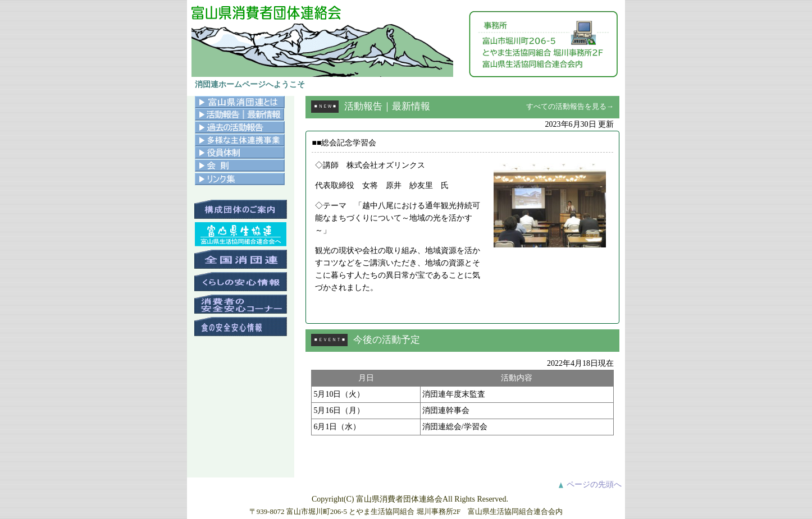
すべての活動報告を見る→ (570, 106)
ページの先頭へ (594, 484)
